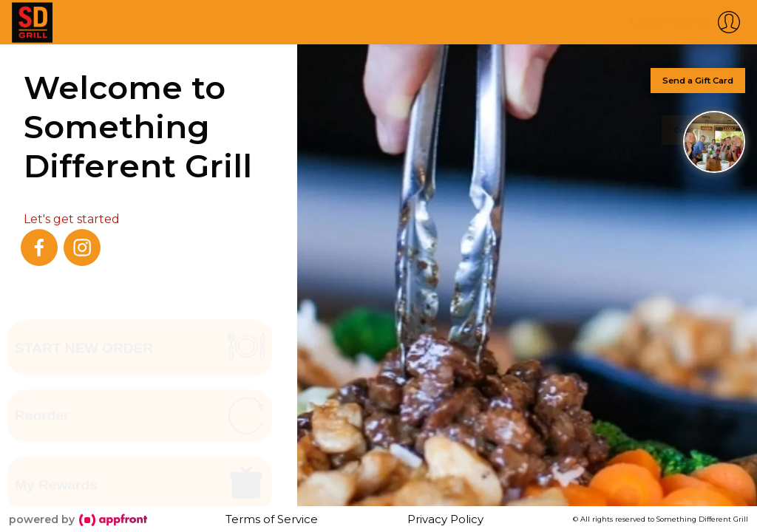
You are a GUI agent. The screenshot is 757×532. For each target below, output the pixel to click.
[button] (687, 22)
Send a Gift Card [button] (698, 81)
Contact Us (697, 127)
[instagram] (82, 248)
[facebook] (39, 248)
